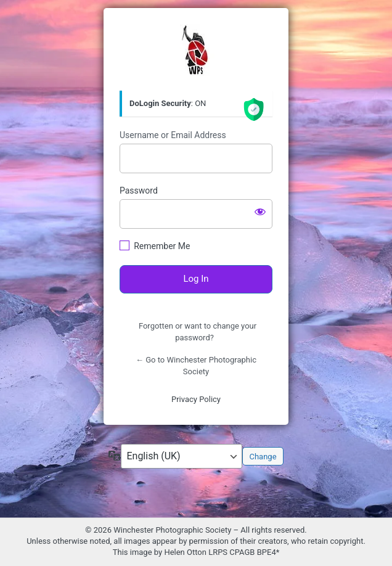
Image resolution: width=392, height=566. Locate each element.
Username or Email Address (173, 135)
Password (139, 191)
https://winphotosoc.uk (196, 50)
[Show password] (260, 211)
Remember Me (162, 246)
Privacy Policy (196, 399)
